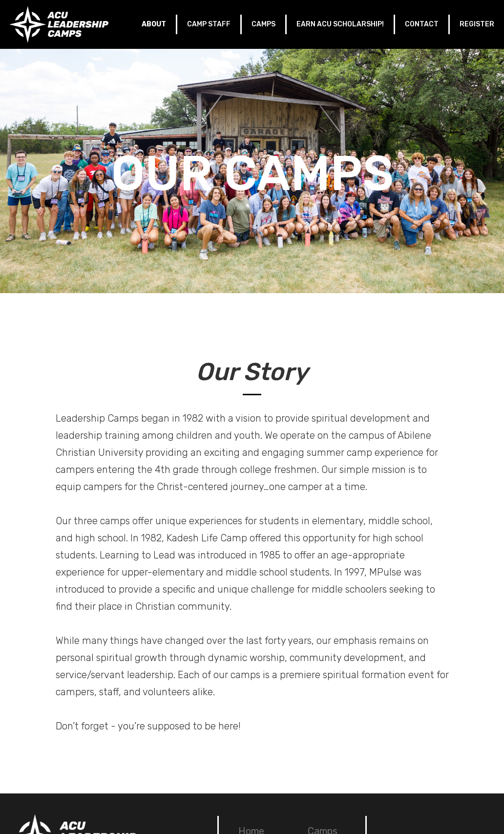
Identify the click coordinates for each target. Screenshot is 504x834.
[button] (155, 24)
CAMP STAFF (209, 24)
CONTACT (422, 24)
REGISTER (477, 24)
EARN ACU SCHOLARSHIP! (340, 24)
